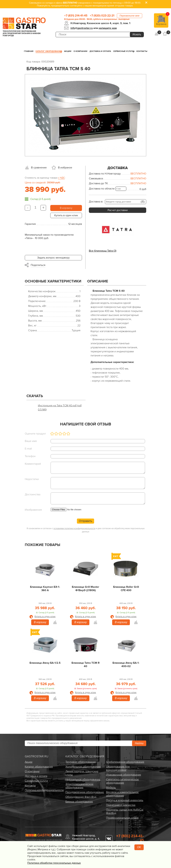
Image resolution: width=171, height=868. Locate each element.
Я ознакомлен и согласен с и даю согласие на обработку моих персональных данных (86, 530)
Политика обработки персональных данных (54, 863)
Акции (68, 51)
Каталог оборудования (49, 51)
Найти (139, 743)
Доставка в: (96, 202)
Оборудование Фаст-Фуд (81, 797)
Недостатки (32, 479)
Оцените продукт (35, 434)
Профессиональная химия (122, 818)
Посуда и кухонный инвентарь (125, 800)
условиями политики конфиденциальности (74, 528)
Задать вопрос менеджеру (53, 258)
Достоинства (33, 494)
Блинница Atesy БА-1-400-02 (126, 665)
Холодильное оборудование (83, 767)
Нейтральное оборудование (83, 779)
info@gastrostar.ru (82, 28)
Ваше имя (31, 441)
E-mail (28, 449)
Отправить (85, 521)
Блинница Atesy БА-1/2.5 (45, 663)
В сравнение (39, 168)
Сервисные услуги (124, 51)
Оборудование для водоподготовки (118, 768)
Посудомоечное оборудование (85, 792)
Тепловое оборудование (81, 762)
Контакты (142, 51)
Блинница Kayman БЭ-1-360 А (45, 589)
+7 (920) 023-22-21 (102, 16)
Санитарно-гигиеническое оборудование (122, 781)
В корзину (66, 208)
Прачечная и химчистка (121, 805)
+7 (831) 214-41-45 (76, 16)
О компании (80, 51)
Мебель (111, 787)
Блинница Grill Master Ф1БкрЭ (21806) (85, 589)
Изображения (33, 510)
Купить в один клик (66, 215)
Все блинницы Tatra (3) (103, 251)
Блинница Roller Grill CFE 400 (126, 589)
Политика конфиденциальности (44, 790)
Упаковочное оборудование (124, 775)
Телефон (30, 456)
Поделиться (38, 265)
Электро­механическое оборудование (79, 786)
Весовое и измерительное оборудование (122, 794)
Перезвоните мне (130, 16)
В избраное (65, 168)
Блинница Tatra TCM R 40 (85, 665)
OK (139, 847)
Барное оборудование (79, 802)
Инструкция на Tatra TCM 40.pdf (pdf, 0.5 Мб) (60, 408)
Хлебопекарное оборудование (125, 762)
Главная (29, 51)
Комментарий (33, 464)
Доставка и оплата (100, 51)
